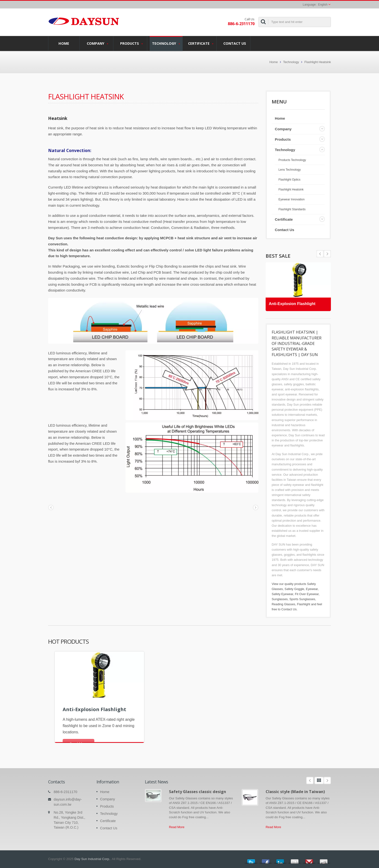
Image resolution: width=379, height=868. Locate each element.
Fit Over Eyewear (307, 594)
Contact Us (235, 43)
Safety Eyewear (282, 594)
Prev (327, 254)
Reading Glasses (283, 604)
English (323, 5)
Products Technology (292, 160)
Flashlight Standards (292, 209)
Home (64, 43)
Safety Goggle (294, 589)
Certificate (201, 44)
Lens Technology (290, 170)
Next (320, 254)
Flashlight (304, 604)
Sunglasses (280, 599)
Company (98, 44)
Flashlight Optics (289, 180)
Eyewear (312, 589)
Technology (166, 44)
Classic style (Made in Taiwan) (295, 792)
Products (131, 44)
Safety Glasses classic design (197, 792)
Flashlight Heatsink (318, 62)
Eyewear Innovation (292, 199)
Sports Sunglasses (302, 599)
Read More (177, 827)
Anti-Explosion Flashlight (294, 302)
